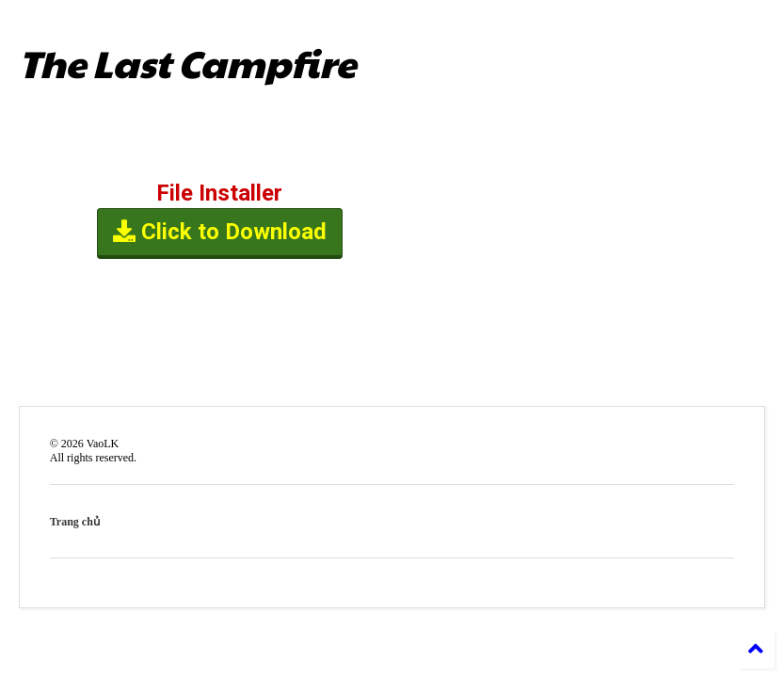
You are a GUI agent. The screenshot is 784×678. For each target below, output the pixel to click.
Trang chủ (75, 522)
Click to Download (220, 234)
